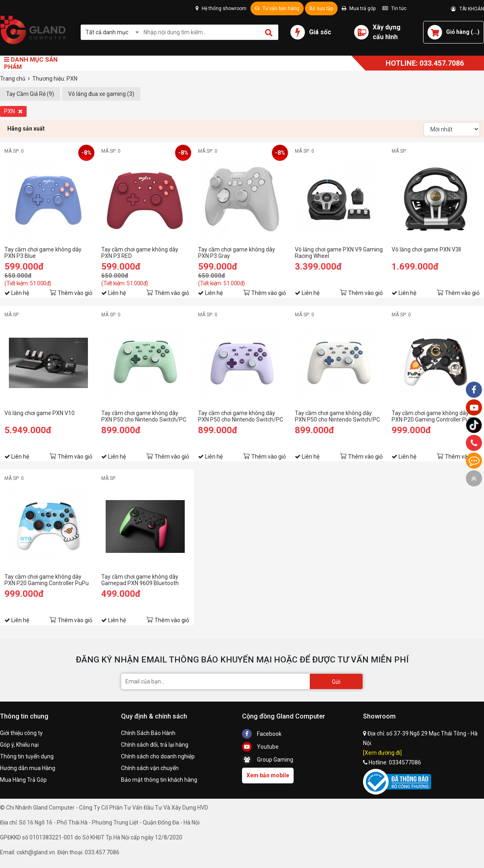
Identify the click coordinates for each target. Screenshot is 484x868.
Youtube (260, 747)
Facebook (262, 734)
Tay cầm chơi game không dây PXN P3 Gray (237, 253)
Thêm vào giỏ (75, 293)
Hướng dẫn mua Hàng (28, 768)
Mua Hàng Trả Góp (23, 780)
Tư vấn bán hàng (277, 8)
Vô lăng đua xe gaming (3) (101, 94)
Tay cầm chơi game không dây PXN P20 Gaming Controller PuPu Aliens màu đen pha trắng (434, 416)
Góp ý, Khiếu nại (19, 745)
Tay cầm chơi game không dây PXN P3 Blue (43, 253)
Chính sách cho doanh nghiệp (158, 756)
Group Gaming (268, 760)
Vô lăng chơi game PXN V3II (426, 249)
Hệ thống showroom (221, 8)
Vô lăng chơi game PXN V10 (40, 413)
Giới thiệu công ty (21, 733)
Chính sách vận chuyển (150, 768)
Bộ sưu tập (321, 8)
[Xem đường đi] (382, 753)
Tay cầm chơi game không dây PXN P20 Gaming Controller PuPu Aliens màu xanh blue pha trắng (47, 580)
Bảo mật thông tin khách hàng (159, 780)
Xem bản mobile (268, 775)
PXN (13, 111)
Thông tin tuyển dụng (27, 756)
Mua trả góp (359, 8)
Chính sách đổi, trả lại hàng (155, 745)
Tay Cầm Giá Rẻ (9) (30, 94)
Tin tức (394, 8)
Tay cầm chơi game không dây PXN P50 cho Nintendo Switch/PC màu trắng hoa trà (337, 416)
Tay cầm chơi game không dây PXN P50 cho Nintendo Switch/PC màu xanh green (144, 416)
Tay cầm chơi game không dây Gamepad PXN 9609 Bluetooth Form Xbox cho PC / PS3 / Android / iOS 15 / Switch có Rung (145, 580)
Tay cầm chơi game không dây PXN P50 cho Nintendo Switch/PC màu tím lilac (241, 416)
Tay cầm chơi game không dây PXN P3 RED (140, 253)
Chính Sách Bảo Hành (148, 733)
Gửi (336, 682)
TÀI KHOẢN (467, 9)
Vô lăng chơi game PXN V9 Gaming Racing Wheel (339, 253)
